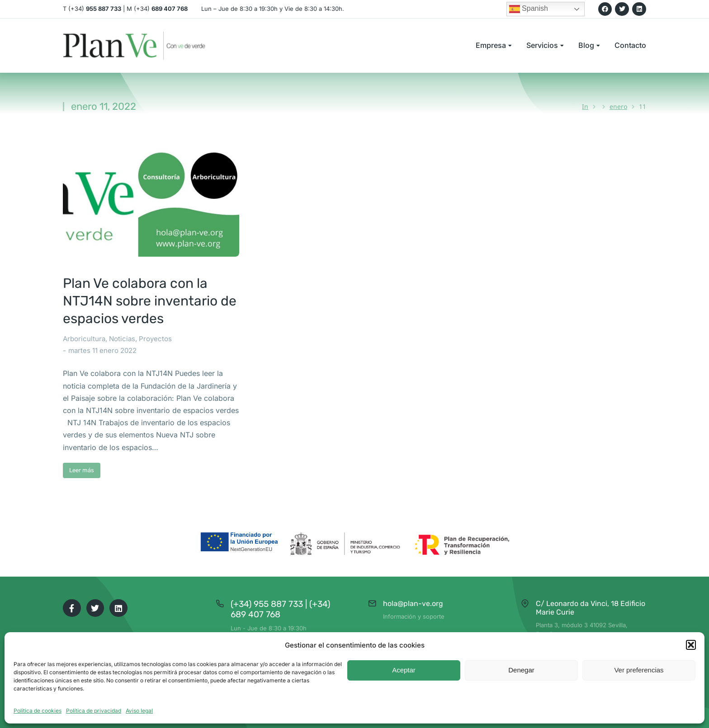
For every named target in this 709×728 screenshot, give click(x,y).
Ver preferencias (639, 670)
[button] (691, 645)
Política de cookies (38, 711)
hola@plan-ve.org (413, 604)
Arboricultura (84, 339)
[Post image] (151, 199)
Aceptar (404, 670)
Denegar (521, 670)
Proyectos (155, 339)
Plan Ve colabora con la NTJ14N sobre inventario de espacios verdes (150, 301)
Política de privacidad (94, 711)
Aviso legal (139, 711)
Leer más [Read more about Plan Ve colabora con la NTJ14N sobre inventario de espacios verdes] (82, 470)
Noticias (122, 339)
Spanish (529, 9)
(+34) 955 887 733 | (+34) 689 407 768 (280, 609)
